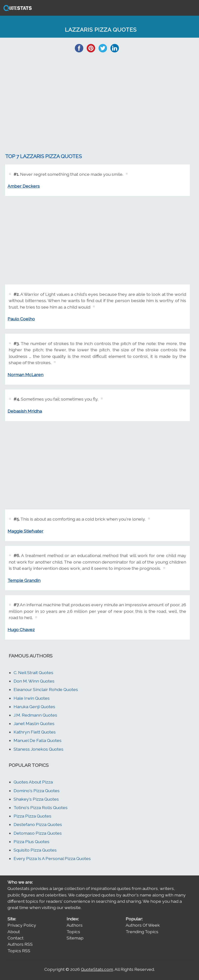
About (14, 932)
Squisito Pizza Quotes (35, 850)
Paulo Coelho (21, 319)
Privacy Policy (22, 925)
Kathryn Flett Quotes (35, 732)
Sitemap (75, 938)
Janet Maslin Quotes (34, 723)
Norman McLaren (25, 375)
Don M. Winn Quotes (34, 681)
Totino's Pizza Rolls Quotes (41, 807)
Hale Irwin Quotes (32, 698)
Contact (15, 938)
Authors (75, 925)
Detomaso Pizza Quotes (38, 833)
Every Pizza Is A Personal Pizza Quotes (52, 858)
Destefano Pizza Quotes (38, 824)
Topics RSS (19, 951)
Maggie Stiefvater (25, 531)
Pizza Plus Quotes (31, 842)
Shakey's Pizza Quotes (36, 799)
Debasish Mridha (25, 411)
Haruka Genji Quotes (34, 707)
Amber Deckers (24, 186)
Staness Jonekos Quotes (38, 749)
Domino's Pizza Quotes (37, 791)
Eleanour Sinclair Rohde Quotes (46, 689)
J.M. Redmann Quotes (35, 715)
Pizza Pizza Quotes (32, 816)
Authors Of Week (143, 925)
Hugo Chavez (21, 630)
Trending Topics (142, 932)
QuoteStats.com (97, 969)
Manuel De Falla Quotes (38, 740)
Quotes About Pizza (33, 782)
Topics (73, 932)
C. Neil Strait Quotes (33, 673)
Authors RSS (20, 944)
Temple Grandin (24, 580)
